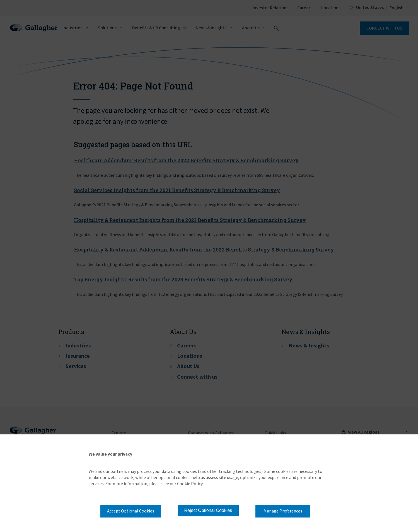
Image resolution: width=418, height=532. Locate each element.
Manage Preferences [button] (283, 511)
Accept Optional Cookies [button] (131, 511)
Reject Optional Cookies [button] (208, 510)
